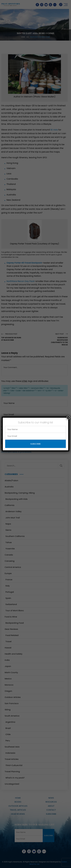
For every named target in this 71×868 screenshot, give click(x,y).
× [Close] (68, 418)
